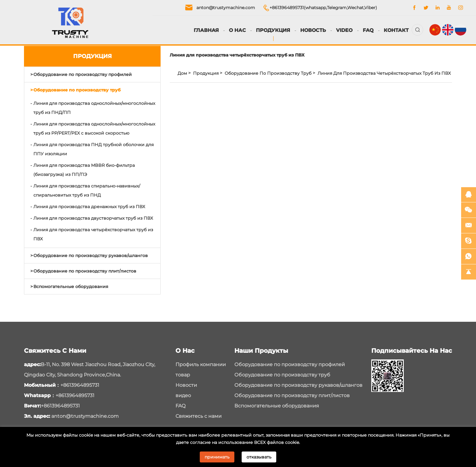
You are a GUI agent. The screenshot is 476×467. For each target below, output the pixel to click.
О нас (237, 30)
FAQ (368, 30)
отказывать (259, 457)
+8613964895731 (80, 385)
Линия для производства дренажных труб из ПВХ (89, 207)
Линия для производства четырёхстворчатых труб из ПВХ (93, 234)
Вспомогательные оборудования (71, 287)
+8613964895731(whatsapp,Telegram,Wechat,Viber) (323, 8)
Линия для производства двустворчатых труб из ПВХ (93, 218)
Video (344, 30)
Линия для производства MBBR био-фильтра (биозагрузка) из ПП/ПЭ (84, 170)
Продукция (273, 30)
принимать (217, 457)
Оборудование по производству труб (77, 90)
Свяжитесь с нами (199, 416)
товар (183, 375)
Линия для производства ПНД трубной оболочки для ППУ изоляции (93, 149)
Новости (186, 385)
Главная (206, 30)
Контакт (396, 30)
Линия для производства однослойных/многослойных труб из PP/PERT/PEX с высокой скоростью (94, 129)
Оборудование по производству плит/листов (85, 271)
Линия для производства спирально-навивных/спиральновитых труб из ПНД (87, 191)
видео (183, 395)
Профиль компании (201, 364)
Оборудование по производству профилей (83, 74)
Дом (182, 73)
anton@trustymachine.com (226, 8)
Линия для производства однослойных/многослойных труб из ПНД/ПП (94, 108)
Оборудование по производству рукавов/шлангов (91, 256)
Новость (313, 30)
